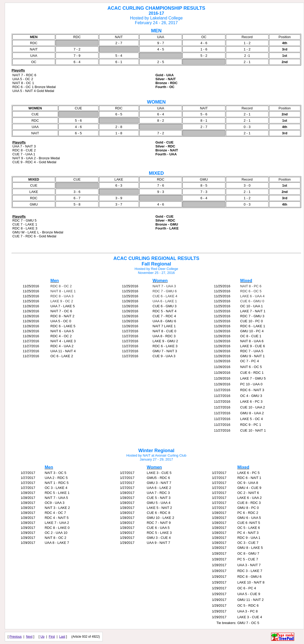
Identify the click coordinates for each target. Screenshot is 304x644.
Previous (16, 637)
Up (43, 637)
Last (62, 637)
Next (29, 637)
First (52, 637)
